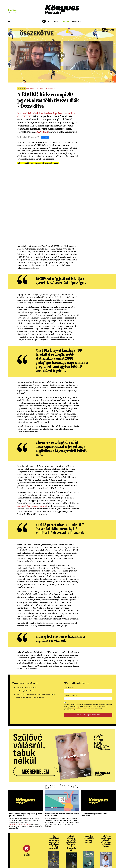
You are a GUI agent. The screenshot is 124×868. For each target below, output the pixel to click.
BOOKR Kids (42, 132)
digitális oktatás (36, 89)
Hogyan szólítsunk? (71, 695)
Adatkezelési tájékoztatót (80, 708)
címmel (43, 506)
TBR (50, 22)
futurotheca (77, 22)
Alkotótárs (57, 22)
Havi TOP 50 (67, 22)
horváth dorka (45, 89)
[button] (9, 22)
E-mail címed (69, 688)
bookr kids (29, 89)
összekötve (52, 89)
